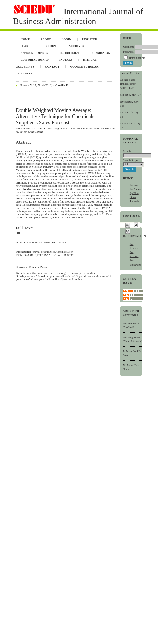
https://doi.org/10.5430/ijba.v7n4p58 (44, 242)
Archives (76, 46)
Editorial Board (35, 60)
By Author (136, 189)
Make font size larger (128, 231)
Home (25, 39)
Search (27, 46)
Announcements (34, 53)
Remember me (137, 58)
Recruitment (70, 53)
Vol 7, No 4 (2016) (41, 85)
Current (51, 46)
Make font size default (136, 225)
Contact (52, 67)
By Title (134, 193)
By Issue (134, 185)
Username (129, 47)
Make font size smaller (128, 225)
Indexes (66, 60)
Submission (101, 53)
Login (66, 39)
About (46, 39)
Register (90, 39)
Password (128, 52)
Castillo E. (62, 85)
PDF (18, 233)
